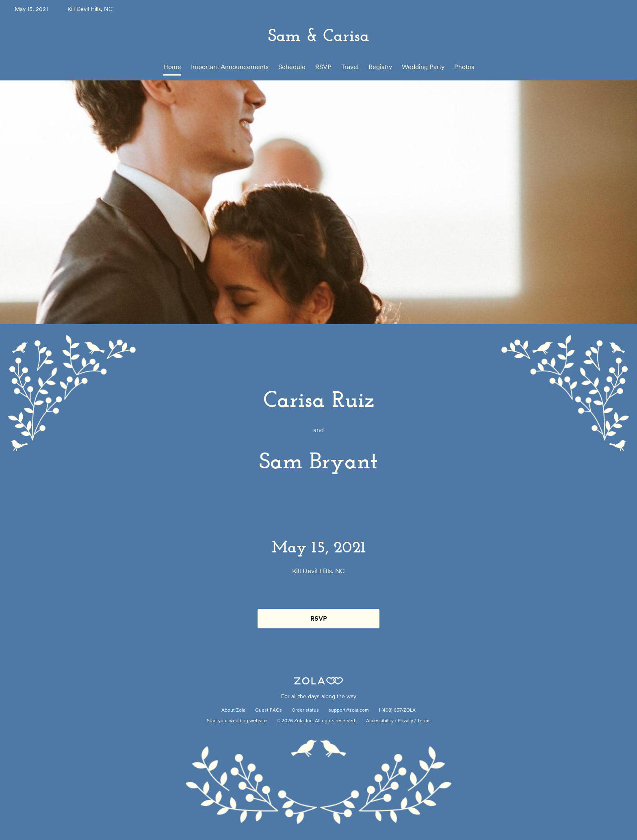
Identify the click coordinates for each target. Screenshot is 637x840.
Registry (380, 67)
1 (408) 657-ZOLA (397, 710)
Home (172, 67)
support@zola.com (349, 710)
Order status (305, 710)
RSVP (323, 67)
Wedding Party (423, 67)
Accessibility (380, 721)
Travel (350, 67)
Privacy (405, 721)
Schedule (292, 67)
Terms (424, 721)
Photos (464, 67)
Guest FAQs (269, 710)
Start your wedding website (237, 721)
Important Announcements (230, 67)
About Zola (233, 710)
